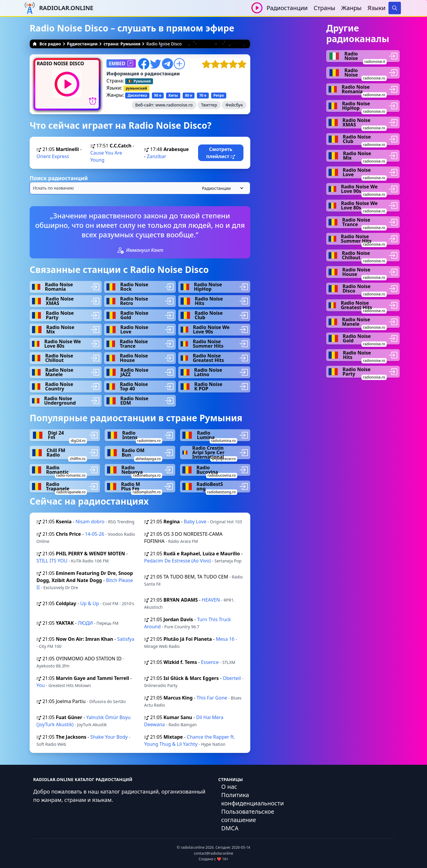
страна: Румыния (122, 44)
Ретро (219, 95)
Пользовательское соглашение (248, 816)
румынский (136, 88)
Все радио (47, 44)
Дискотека (137, 95)
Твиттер (209, 105)
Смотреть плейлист (221, 153)
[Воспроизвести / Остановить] (257, 8)
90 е (158, 95)
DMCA (230, 828)
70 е (203, 95)
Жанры (352, 8)
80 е (189, 95)
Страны (325, 8)
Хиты (173, 95)
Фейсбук (234, 105)
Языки (376, 8)
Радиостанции (287, 8)
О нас (229, 787)
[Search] (395, 8)
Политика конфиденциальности (252, 799)
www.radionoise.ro (174, 105)
